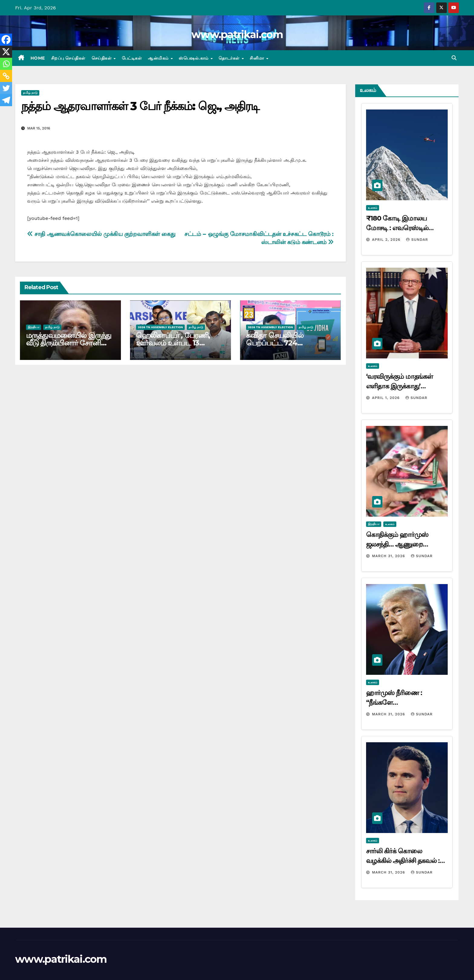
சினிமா (258, 58)
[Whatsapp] (6, 64)
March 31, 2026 (389, 556)
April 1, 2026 (386, 398)
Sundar (417, 240)
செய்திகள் (102, 58)
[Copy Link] (6, 76)
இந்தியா (34, 327)
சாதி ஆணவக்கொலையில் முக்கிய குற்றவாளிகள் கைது (101, 234)
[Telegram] (6, 100)
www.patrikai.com (237, 34)
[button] (454, 58)
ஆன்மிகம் (159, 58)
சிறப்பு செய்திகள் (68, 58)
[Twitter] (6, 88)
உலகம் (373, 208)
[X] (6, 52)
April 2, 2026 (387, 240)
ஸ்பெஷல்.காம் (194, 58)
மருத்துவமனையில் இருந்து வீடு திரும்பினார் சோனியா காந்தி (69, 343)
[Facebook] (6, 40)
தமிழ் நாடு (30, 93)
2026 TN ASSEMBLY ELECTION (160, 327)
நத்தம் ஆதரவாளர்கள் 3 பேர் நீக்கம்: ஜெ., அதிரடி (140, 106)
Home (38, 58)
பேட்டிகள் (132, 58)
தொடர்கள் (230, 58)
